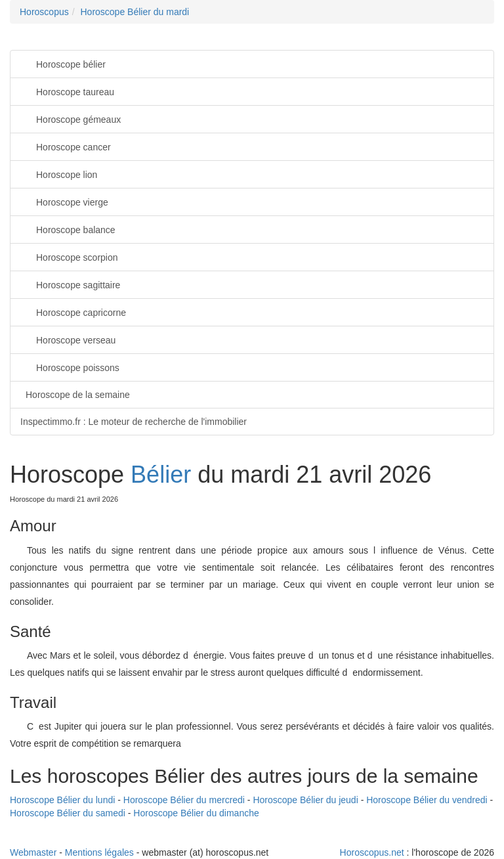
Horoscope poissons (70, 367)
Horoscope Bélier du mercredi (184, 800)
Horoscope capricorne (73, 312)
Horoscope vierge (64, 201)
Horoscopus (44, 12)
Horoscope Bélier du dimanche (196, 813)
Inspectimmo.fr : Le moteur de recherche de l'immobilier (134, 422)
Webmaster (33, 852)
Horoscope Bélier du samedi (68, 813)
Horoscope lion (59, 174)
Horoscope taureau (67, 91)
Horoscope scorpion (69, 256)
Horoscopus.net (372, 852)
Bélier (161, 474)
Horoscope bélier (63, 63)
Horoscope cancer (66, 146)
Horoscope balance (68, 229)
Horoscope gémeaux (71, 119)
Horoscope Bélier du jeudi (305, 800)
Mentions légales (99, 852)
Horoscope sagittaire (70, 284)
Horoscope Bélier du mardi (135, 12)
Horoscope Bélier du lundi (62, 800)
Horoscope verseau (68, 339)
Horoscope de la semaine (78, 395)
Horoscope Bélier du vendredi (427, 800)
